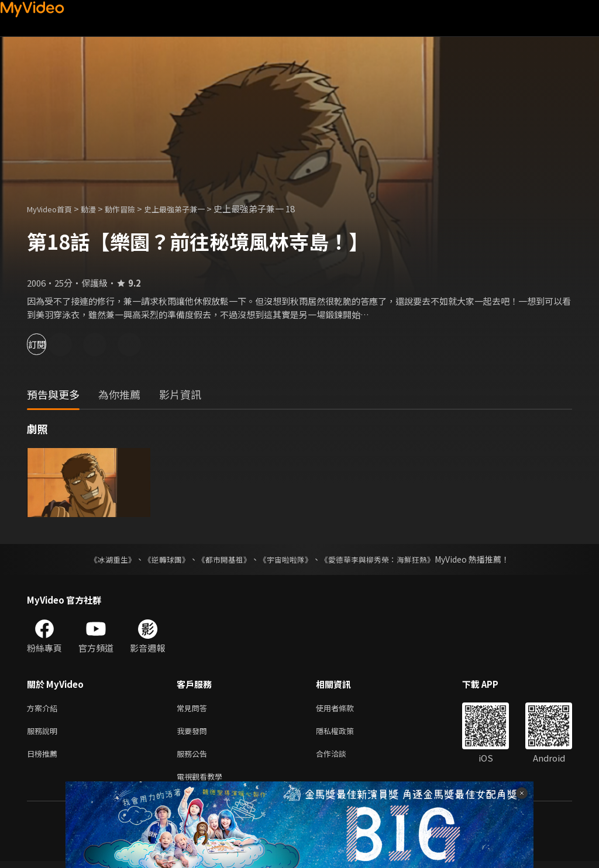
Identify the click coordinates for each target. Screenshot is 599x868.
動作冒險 (133, 209)
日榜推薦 (44, 758)
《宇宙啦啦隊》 (287, 559)
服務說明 (44, 733)
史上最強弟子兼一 (194, 209)
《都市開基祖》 (221, 559)
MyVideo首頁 (54, 209)
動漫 (98, 209)
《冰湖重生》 (102, 559)
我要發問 (194, 733)
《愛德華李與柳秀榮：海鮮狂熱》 (385, 559)
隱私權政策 (345, 733)
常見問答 (194, 709)
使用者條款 (345, 709)
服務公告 (194, 758)
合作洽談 (340, 758)
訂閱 (50, 344)
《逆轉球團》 (160, 559)
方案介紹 (44, 709)
